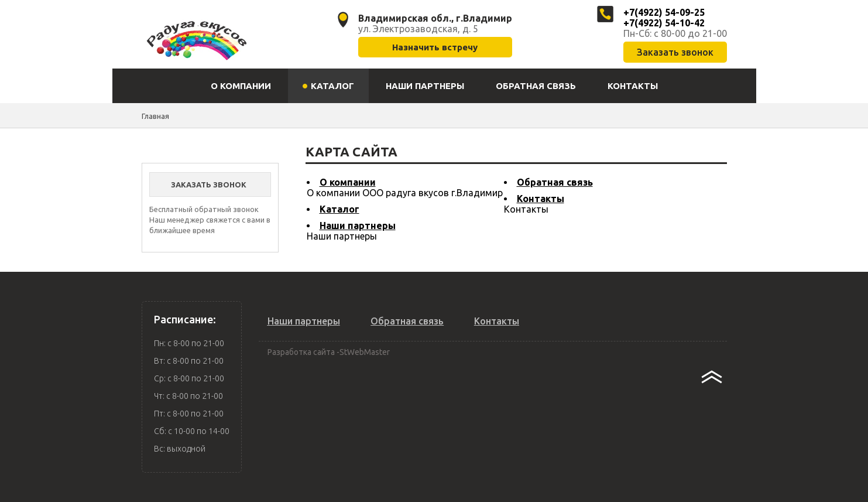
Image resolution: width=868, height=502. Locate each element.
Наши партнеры (358, 226)
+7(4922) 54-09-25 (664, 12)
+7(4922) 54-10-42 (664, 23)
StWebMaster (365, 352)
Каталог (339, 209)
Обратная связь (555, 182)
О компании (348, 182)
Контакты (541, 199)
